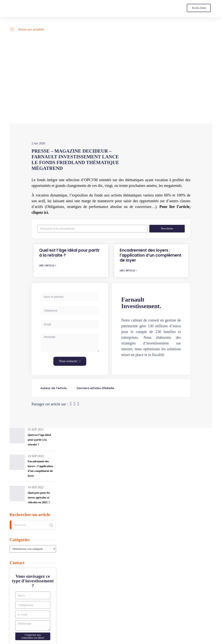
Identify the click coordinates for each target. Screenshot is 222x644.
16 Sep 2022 (36, 456)
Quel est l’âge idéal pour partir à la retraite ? (69, 253)
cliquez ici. (40, 212)
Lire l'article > (48, 266)
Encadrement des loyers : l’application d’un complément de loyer (151, 255)
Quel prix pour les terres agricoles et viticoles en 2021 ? (39, 498)
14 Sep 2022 (36, 487)
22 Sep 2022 (36, 429)
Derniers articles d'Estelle (95, 388)
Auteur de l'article (54, 388)
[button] (199, 8)
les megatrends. (171, 186)
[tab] (54, 388)
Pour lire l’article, (175, 207)
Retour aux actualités (27, 29)
